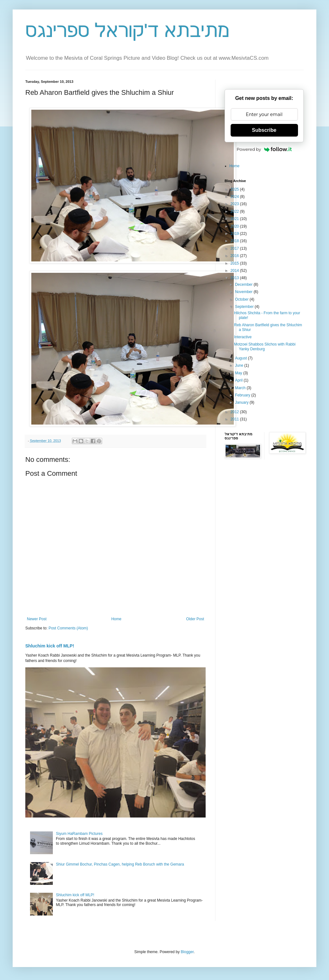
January (242, 402)
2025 (235, 189)
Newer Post (37, 619)
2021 (235, 219)
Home (116, 619)
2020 (235, 226)
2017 (235, 248)
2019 (235, 234)
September (245, 307)
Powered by (264, 149)
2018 (235, 241)
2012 (235, 412)
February (243, 395)
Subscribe (264, 130)
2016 (235, 256)
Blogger (187, 952)
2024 (235, 197)
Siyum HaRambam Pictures (79, 834)
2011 (235, 419)
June (240, 365)
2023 (235, 204)
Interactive (243, 337)
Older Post (195, 619)
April (239, 380)
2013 (235, 278)
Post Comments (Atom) (68, 628)
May (239, 373)
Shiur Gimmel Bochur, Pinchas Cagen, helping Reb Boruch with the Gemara (120, 864)
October (242, 299)
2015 (235, 263)
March (241, 388)
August (242, 358)
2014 (235, 271)
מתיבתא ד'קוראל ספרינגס (127, 31)
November (244, 292)
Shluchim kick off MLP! (50, 646)
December (244, 285)
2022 (235, 211)
